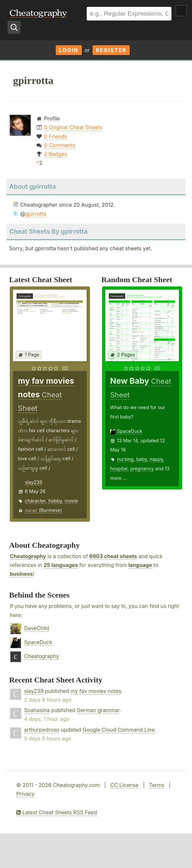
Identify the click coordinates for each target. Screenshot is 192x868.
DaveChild (37, 628)
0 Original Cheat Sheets (73, 127)
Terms (157, 785)
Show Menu (181, 11)
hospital (119, 468)
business (21, 574)
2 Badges (56, 154)
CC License (124, 785)
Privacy (25, 794)
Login (69, 50)
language (140, 565)
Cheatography (28, 556)
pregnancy (142, 468)
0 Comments (60, 145)
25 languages (61, 565)
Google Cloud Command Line (118, 730)
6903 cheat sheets (113, 556)
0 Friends (56, 136)
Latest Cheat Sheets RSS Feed (57, 812)
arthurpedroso (42, 730)
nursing (125, 459)
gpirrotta (36, 214)
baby (142, 459)
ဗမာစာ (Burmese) (43, 510)
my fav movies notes (96, 691)
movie (71, 501)
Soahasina (37, 710)
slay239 (34, 482)
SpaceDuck (130, 431)
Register (111, 50)
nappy (156, 459)
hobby (55, 501)
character (35, 501)
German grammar (98, 710)
